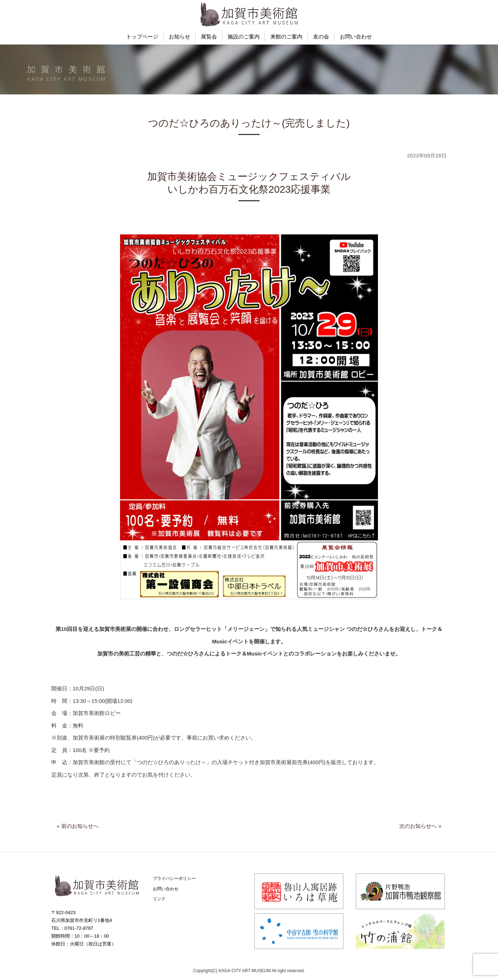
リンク (159, 899)
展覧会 (209, 37)
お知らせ (180, 37)
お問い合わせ (356, 37)
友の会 (321, 37)
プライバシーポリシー (174, 878)
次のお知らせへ (418, 826)
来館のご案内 (286, 37)
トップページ (142, 37)
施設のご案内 (244, 37)
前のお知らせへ (80, 826)
